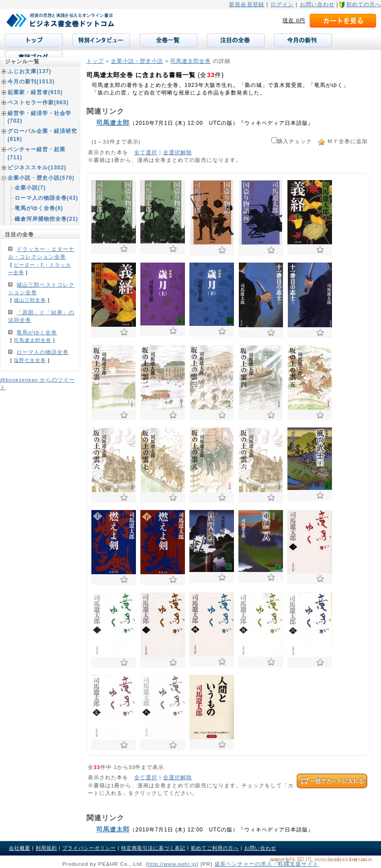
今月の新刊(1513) (31, 82)
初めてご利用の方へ (215, 848)
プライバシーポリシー (89, 848)
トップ (95, 61)
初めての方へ (364, 4)
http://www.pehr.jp (172, 864)
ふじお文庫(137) (29, 71)
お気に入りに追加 (124, 249)
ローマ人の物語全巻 (43, 352)
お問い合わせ (317, 4)
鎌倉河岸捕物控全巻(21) (46, 219)
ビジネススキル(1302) (37, 168)
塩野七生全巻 (30, 360)
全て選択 (146, 152)
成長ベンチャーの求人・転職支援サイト (266, 864)
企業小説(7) (30, 188)
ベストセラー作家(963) (38, 103)
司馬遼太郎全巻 (190, 61)
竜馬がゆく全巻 (37, 333)
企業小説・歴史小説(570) (41, 178)
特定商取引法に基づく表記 (153, 848)
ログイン (282, 4)
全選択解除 (178, 152)
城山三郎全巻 (30, 300)
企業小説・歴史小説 (137, 61)
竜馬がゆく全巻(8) (39, 208)
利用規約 (46, 848)
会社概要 (20, 848)
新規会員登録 (247, 4)
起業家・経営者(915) (35, 92)
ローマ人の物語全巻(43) (46, 198)
